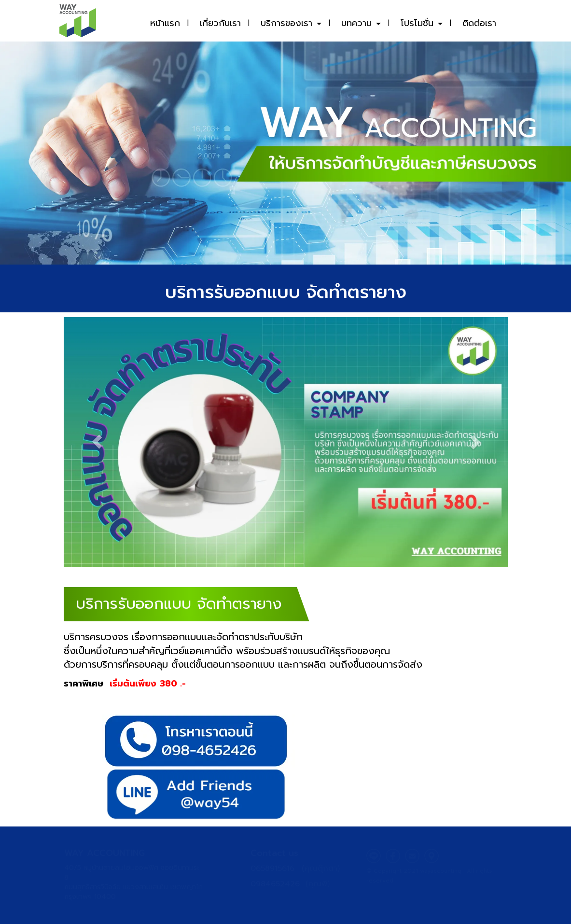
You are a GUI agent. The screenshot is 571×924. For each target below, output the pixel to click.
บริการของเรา (291, 23)
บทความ (361, 23)
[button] (97, 442)
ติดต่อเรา (479, 23)
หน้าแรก (165, 23)
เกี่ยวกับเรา (220, 23)
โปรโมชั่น (422, 23)
